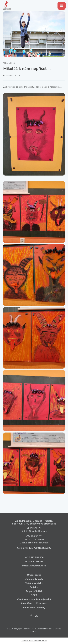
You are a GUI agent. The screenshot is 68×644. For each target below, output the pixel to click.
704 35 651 (37, 536)
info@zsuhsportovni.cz (34, 566)
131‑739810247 (37, 548)
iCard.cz (34, 632)
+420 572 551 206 (34, 557)
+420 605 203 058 (34, 562)
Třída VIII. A (9, 63)
